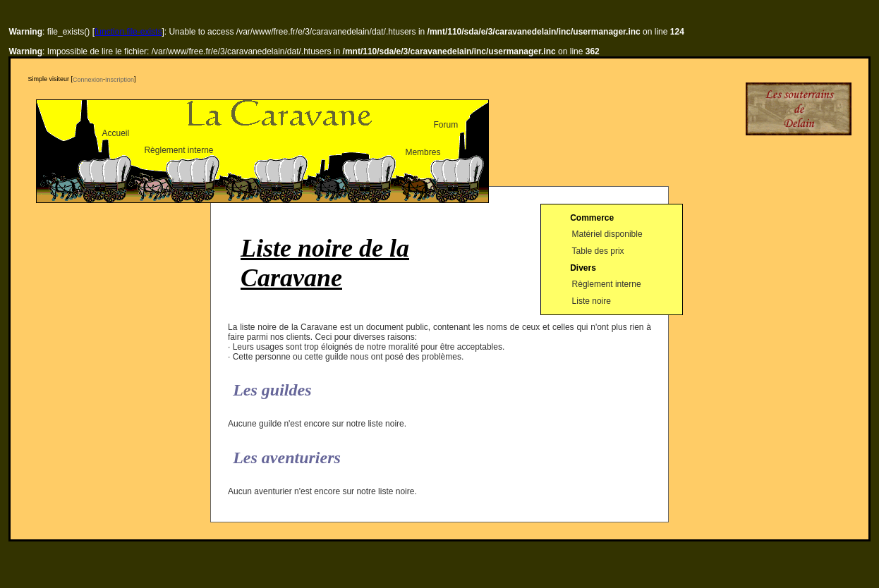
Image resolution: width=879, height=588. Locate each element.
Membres (423, 152)
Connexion (88, 80)
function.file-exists (128, 32)
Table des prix (598, 251)
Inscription (120, 80)
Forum (445, 125)
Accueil (115, 133)
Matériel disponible (607, 235)
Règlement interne (178, 150)
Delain (799, 109)
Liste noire (592, 301)
